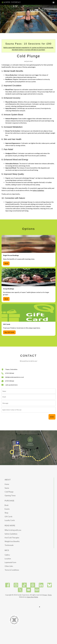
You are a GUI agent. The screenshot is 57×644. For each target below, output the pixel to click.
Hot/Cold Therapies (12, 538)
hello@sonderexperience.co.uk (14, 377)
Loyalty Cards (10, 520)
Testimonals (9, 545)
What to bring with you (13, 530)
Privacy (45, 595)
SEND (52, 417)
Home (7, 484)
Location (8, 559)
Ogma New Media (32, 597)
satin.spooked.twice (11, 385)
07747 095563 (10, 373)
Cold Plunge (9, 492)
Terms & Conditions (12, 570)
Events (7, 509)
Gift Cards (8, 517)
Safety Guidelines (38, 190)
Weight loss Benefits (12, 541)
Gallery (7, 555)
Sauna (7, 488)
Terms (50, 595)
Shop (6, 513)
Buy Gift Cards (9, 332)
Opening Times (10, 496)
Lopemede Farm (10, 562)
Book (6, 263)
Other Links (9, 566)
